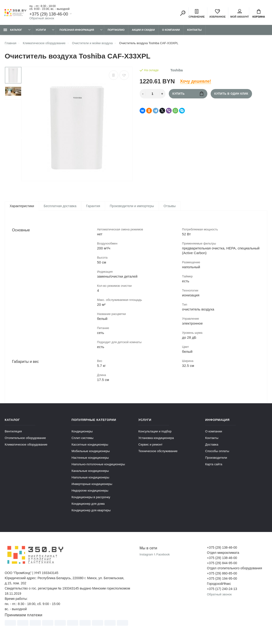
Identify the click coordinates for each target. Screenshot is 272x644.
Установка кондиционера (156, 438)
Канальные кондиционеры (90, 471)
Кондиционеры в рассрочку (91, 497)
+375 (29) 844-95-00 (222, 563)
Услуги (41, 30)
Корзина (259, 14)
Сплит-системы (82, 438)
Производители (216, 458)
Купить (188, 94)
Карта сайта (214, 464)
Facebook (163, 555)
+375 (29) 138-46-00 (49, 14)
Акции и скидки (143, 30)
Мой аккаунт (240, 14)
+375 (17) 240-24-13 (222, 589)
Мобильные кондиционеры (91, 451)
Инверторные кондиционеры (92, 484)
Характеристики (22, 206)
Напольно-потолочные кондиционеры (98, 464)
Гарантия (93, 206)
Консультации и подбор (155, 432)
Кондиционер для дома (88, 504)
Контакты (194, 30)
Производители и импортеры (132, 206)
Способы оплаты (217, 451)
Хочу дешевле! (196, 81)
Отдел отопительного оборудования (234, 568)
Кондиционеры (82, 432)
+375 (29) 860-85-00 (222, 574)
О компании (171, 30)
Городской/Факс (219, 584)
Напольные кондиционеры (90, 478)
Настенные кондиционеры (90, 458)
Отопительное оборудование (25, 438)
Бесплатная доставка (60, 206)
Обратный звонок (42, 18)
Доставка (212, 445)
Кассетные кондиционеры (90, 445)
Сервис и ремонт (151, 445)
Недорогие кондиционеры (90, 491)
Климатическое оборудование (26, 445)
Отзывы (170, 206)
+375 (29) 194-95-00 (222, 579)
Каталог (13, 30)
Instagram (146, 555)
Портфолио (116, 30)
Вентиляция (13, 432)
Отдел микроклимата (223, 553)
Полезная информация (77, 30)
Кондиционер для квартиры (91, 510)
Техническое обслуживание (158, 451)
